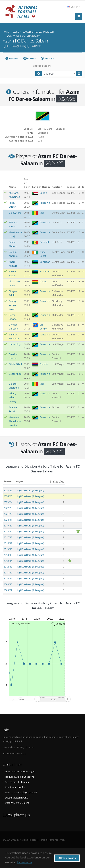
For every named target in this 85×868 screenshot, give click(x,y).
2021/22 (8, 514)
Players (30, 59)
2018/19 (8, 531)
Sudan (43, 193)
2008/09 (8, 590)
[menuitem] (52, 699)
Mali (42, 213)
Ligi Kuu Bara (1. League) (31, 490)
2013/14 (8, 561)
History (47, 59)
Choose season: (42, 66)
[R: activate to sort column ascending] (51, 481)
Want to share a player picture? (21, 792)
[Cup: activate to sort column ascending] (62, 481)
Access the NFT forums (17, 782)
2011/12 (8, 573)
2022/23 (8, 508)
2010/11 (8, 578)
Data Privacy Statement (17, 803)
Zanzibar (45, 262)
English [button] (74, 7)
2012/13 (8, 567)
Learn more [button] (25, 862)
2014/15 (8, 555)
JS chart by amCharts (20, 624)
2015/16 (8, 549)
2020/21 (8, 520)
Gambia (44, 364)
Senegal (44, 242)
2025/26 (8, 490)
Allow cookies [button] (67, 858)
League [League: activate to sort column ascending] (19, 481)
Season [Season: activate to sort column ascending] (8, 481)
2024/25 (8, 496)
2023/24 (8, 502)
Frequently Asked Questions (20, 777)
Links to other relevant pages (20, 771)
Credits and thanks (15, 787)
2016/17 (8, 543)
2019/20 (8, 526)
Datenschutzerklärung (16, 798)
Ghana (43, 281)
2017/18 (8, 537)
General (12, 59)
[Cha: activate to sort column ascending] (55, 481)
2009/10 (8, 584)
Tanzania (45, 203)
